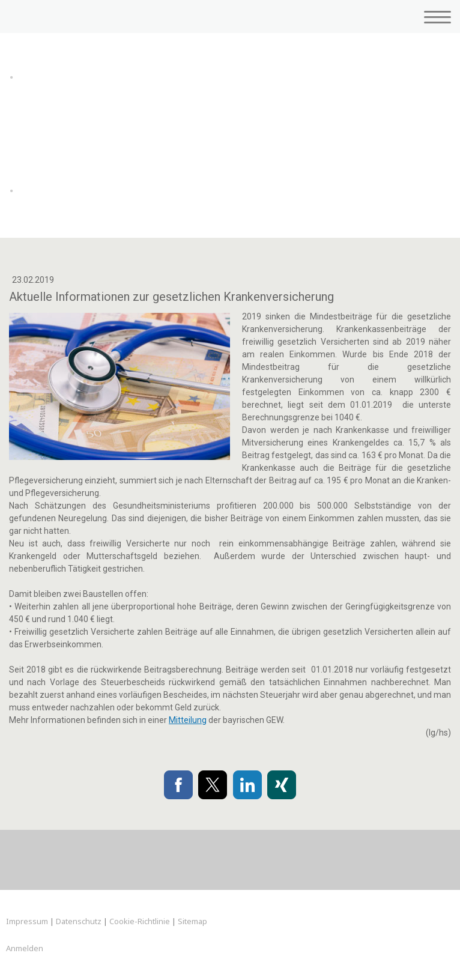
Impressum (27, 921)
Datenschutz (79, 921)
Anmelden (25, 948)
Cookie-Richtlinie (140, 921)
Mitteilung (188, 720)
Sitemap (192, 921)
